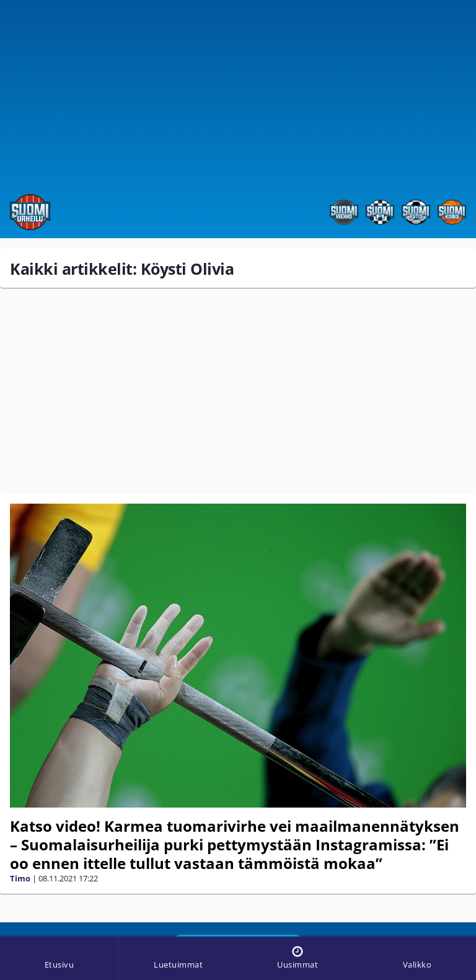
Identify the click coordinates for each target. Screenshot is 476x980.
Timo (20, 878)
